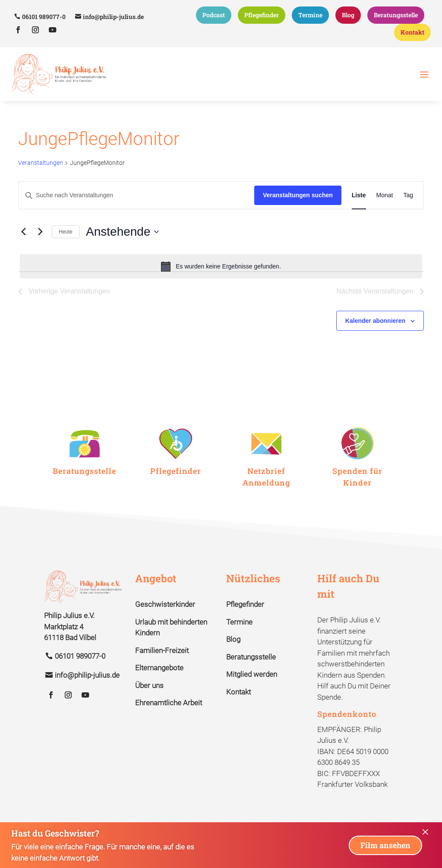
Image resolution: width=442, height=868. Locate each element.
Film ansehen (385, 845)
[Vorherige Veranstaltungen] (23, 247)
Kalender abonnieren (375, 336)
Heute (66, 247)
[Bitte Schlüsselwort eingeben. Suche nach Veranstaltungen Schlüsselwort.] (136, 211)
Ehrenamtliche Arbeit (169, 719)
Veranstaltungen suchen (298, 211)
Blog (348, 15)
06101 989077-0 (44, 17)
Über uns (149, 701)
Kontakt (412, 32)
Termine (310, 15)
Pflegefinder (262, 15)
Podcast (214, 15)
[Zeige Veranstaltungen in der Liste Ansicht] (359, 211)
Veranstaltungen (41, 179)
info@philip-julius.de (113, 17)
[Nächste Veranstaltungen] (40, 247)
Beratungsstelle (396, 15)
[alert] (221, 282)
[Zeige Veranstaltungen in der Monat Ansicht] (385, 211)
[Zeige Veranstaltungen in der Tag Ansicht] (408, 211)
